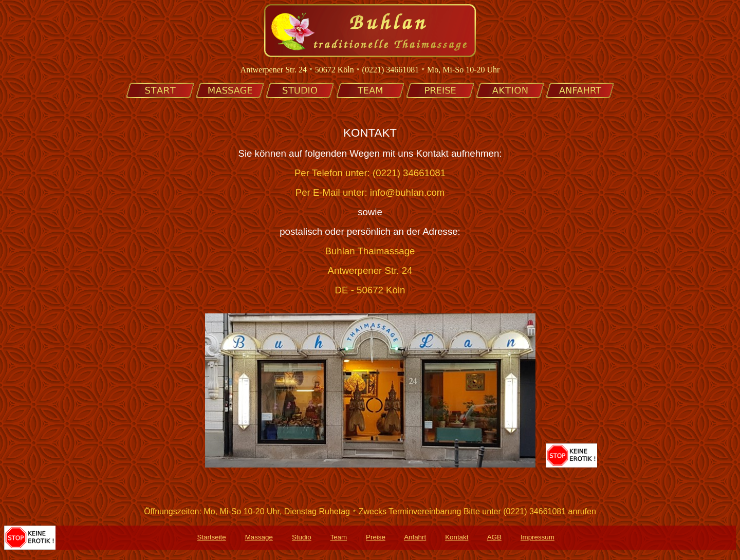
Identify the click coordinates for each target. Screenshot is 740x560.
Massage (259, 539)
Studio (302, 539)
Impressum (538, 539)
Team (338, 539)
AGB (494, 539)
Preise (376, 539)
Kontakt (457, 539)
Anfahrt (415, 539)
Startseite (211, 539)
